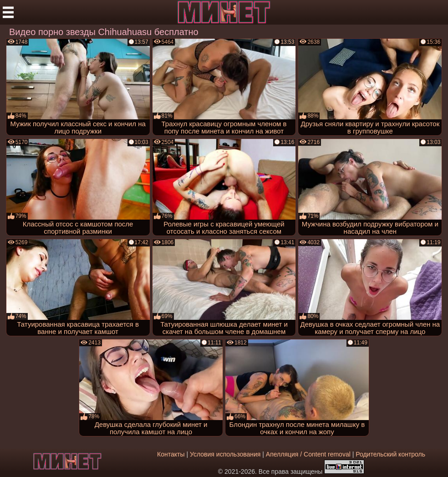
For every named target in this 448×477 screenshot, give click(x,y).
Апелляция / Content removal (308, 454)
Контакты (171, 454)
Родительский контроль (390, 454)
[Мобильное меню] (8, 12)
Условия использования (225, 454)
